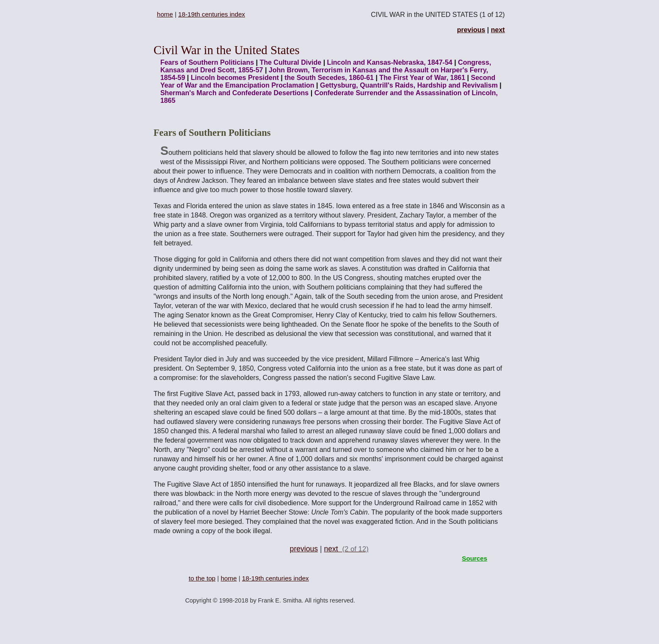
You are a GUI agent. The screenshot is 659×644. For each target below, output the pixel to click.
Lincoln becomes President (235, 78)
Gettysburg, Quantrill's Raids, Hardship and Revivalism (409, 85)
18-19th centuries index (212, 14)
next (498, 30)
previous (471, 30)
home (165, 14)
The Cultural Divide (290, 62)
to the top (202, 578)
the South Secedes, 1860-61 (329, 78)
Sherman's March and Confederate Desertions (236, 93)
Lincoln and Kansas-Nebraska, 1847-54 (390, 62)
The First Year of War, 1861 (422, 78)
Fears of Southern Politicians (207, 62)
